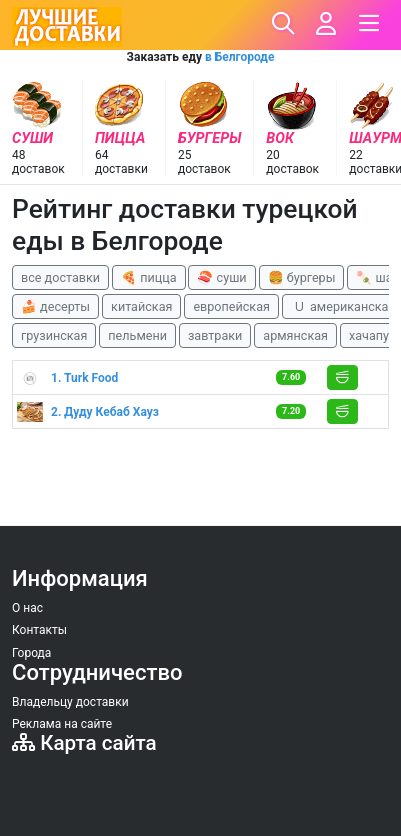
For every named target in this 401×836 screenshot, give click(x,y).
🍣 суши (221, 277)
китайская (141, 306)
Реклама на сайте (62, 724)
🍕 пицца (148, 277)
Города (31, 653)
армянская (295, 335)
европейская (231, 306)
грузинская (54, 335)
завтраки (215, 335)
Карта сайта (84, 743)
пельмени (137, 335)
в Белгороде (239, 57)
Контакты (39, 630)
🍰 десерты (55, 306)
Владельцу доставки (70, 702)
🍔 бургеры (302, 277)
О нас (27, 608)
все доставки (60, 277)
